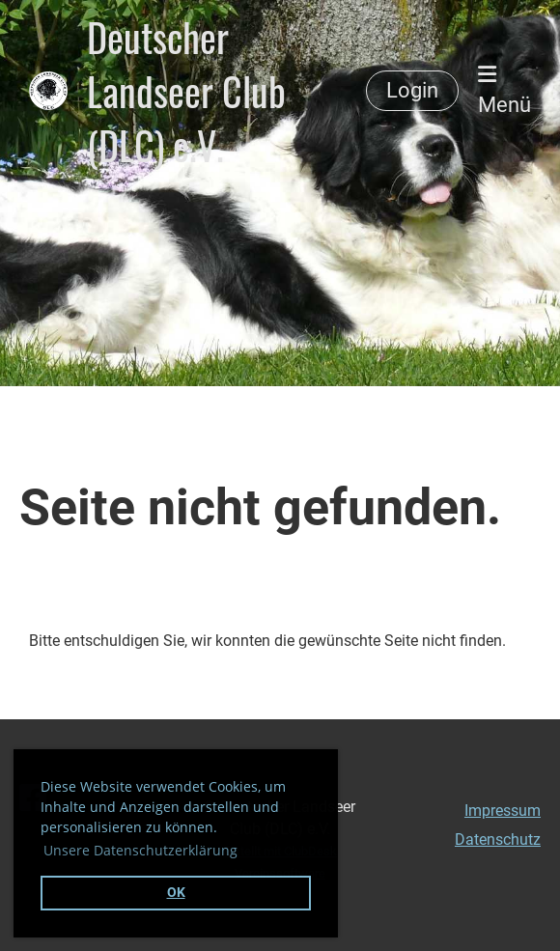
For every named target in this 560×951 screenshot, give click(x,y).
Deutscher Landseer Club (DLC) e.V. (186, 91)
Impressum (503, 811)
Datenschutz (498, 839)
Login (412, 90)
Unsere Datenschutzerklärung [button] (140, 850)
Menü (504, 90)
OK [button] (176, 893)
